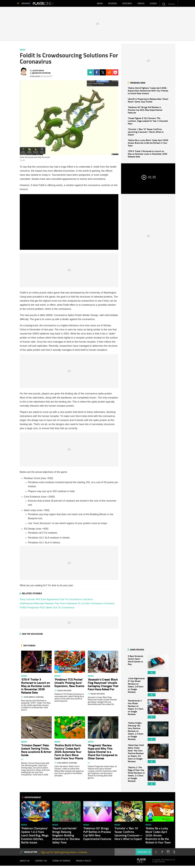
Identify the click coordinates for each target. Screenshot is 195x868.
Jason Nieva (38, 72)
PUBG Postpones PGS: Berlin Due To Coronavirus (47, 609)
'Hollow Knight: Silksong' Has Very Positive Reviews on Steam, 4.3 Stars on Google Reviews (136, 733)
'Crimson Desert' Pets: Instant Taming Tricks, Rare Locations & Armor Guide (36, 751)
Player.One (53, 4)
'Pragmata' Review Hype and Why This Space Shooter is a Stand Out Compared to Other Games (103, 753)
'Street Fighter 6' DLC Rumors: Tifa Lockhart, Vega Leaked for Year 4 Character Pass (148, 122)
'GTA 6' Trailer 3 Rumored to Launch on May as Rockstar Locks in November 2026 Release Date (147, 155)
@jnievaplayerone (41, 74)
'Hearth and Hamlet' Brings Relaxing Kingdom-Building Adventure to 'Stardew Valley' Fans (66, 837)
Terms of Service (61, 863)
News (100, 4)
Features (127, 4)
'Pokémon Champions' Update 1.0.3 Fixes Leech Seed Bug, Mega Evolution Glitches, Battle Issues (35, 837)
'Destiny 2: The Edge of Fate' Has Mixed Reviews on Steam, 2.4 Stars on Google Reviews (136, 777)
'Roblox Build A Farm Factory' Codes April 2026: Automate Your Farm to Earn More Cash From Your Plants (69, 753)
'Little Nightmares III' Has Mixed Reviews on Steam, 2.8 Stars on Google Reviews (136, 688)
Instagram (168, 853)
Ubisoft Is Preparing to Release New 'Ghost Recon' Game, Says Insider (148, 102)
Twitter (103, 74)
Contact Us (41, 863)
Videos (141, 4)
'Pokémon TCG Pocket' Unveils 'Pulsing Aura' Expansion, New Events (69, 684)
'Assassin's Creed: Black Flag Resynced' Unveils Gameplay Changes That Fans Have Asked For (103, 686)
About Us (25, 863)
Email (90, 74)
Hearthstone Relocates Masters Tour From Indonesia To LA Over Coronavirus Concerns (67, 605)
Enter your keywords (164, 4)
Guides (153, 4)
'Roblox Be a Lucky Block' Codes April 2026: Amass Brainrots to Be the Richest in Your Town (148, 144)
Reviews (113, 4)
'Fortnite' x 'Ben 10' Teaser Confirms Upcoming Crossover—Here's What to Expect (146, 133)
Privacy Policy (84, 863)
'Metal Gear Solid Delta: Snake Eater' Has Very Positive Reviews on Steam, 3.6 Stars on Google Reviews (136, 755)
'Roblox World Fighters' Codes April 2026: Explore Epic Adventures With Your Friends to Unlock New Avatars (148, 92)
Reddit (109, 74)
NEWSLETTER (31, 853)
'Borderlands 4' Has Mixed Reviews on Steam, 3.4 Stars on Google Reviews (136, 710)
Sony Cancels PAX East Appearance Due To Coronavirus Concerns (56, 601)
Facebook (97, 74)
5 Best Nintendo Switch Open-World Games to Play (136, 666)
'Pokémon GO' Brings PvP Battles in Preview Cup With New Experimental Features (145, 111)
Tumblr (174, 853)
